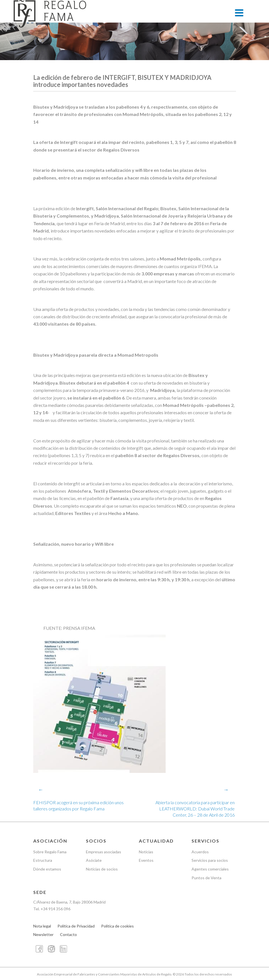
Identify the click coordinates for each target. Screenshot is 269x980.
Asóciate (94, 860)
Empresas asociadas (104, 852)
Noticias (146, 852)
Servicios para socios (210, 860)
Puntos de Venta (206, 878)
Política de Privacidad (76, 926)
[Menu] (239, 13)
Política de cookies (117, 926)
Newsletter (43, 935)
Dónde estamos (47, 869)
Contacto (68, 935)
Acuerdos (200, 852)
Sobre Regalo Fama (50, 852)
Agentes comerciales (210, 869)
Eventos (146, 860)
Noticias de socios (102, 869)
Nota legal (42, 926)
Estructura (43, 860)
